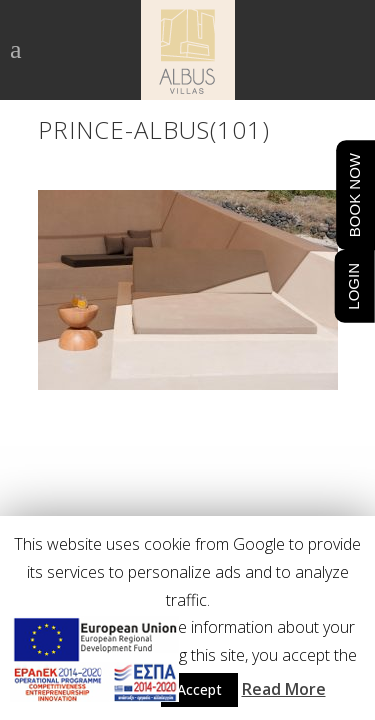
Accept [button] (199, 689)
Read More (284, 689)
